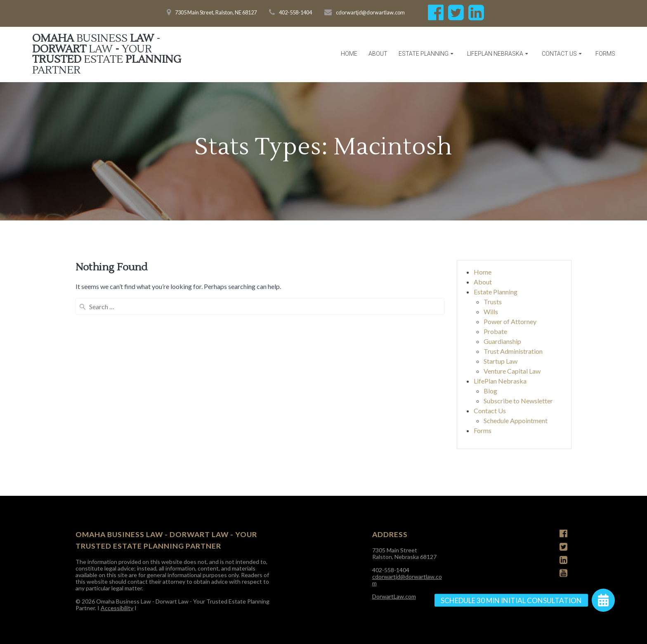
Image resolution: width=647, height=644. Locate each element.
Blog (490, 391)
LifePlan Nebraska (495, 54)
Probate (495, 331)
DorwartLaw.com (394, 596)
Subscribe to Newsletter (518, 401)
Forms (605, 54)
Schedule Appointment (516, 420)
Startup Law (501, 361)
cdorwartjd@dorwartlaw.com (407, 580)
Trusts (493, 302)
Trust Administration (513, 351)
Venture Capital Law (512, 371)
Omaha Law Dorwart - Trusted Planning (107, 54)
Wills (491, 311)
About (378, 54)
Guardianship (502, 341)
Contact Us (559, 54)
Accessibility (117, 608)
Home (349, 54)
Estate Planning (424, 54)
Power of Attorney (510, 321)
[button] (603, 600)
